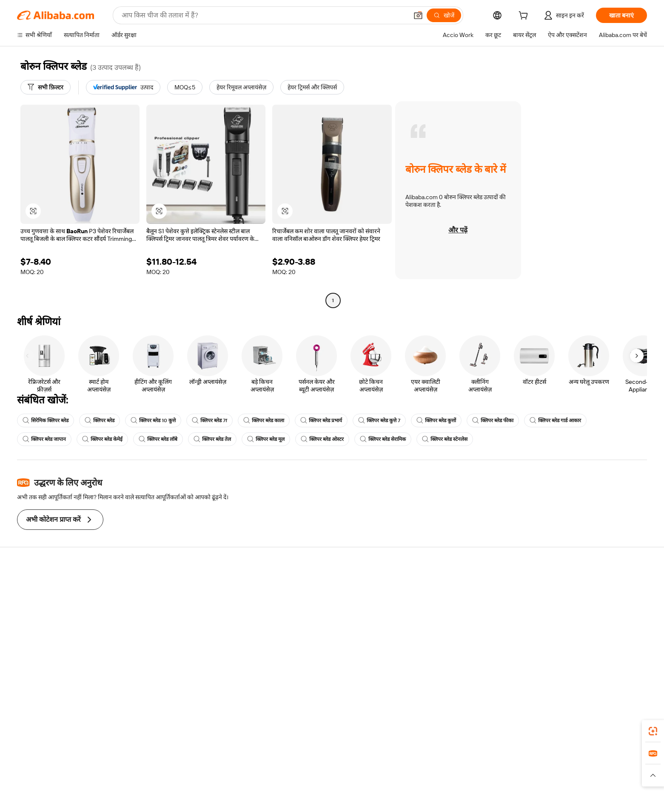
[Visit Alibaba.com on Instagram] (591, 669)
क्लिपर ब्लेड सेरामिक (383, 439)
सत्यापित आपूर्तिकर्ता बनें (446, 618)
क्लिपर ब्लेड (100, 420)
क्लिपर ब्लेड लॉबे (158, 439)
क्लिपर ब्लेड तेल (212, 439)
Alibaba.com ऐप (405, 735)
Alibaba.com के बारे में (575, 586)
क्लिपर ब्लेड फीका (493, 420)
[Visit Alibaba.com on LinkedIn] (566, 669)
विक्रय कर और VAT (311, 618)
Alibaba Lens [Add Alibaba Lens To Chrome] (64, 735)
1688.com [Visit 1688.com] (233, 773)
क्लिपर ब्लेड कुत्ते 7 (379, 420)
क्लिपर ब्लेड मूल (266, 439)
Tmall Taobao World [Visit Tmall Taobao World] (279, 773)
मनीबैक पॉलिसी (177, 602)
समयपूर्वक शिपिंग (179, 618)
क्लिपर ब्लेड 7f (209, 420)
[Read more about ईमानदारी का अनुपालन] (468, 786)
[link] (653, 731)
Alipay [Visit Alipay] (319, 773)
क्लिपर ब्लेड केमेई (102, 439)
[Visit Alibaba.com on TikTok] (617, 669)
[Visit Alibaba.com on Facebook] (553, 669)
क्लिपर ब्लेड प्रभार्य (321, 420)
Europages (467, 773)
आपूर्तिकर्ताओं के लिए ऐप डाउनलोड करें (462, 651)
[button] (418, 15)
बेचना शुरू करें (435, 586)
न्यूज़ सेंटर (559, 618)
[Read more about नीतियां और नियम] (190, 786)
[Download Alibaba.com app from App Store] (542, 735)
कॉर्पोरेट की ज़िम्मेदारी (572, 602)
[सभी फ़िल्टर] (46, 87)
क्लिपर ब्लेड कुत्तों (436, 420)
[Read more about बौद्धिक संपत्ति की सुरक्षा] (332, 786)
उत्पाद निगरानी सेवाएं (183, 651)
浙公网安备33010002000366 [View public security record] (471, 799)
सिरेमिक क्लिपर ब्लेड (46, 420)
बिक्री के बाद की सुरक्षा (184, 635)
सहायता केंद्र (43, 586)
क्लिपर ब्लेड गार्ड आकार (555, 420)
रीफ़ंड (36, 635)
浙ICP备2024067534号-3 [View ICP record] (549, 799)
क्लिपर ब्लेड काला (264, 420)
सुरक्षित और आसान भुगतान (190, 586)
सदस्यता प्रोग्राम (306, 602)
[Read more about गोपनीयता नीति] (382, 786)
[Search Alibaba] (264, 15)
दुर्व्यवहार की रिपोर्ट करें (55, 651)
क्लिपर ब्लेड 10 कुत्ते (153, 420)
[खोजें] (444, 15)
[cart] (525, 17)
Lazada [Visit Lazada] (343, 773)
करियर (557, 635)
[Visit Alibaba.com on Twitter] (579, 669)
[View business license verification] (409, 799)
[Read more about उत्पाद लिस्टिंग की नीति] (276, 786)
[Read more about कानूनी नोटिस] (230, 786)
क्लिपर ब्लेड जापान (44, 439)
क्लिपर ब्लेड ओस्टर (322, 439)
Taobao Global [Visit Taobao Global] (378, 773)
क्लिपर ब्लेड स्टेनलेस (445, 439)
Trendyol (434, 773)
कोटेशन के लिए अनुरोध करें (319, 586)
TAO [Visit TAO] (410, 773)
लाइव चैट (40, 602)
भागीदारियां (432, 635)
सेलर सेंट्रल (430, 602)
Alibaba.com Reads (315, 635)
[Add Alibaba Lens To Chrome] (136, 735)
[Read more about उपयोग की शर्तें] (421, 786)
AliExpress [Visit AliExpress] (199, 773)
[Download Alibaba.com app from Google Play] (605, 735)
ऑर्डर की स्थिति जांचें (52, 618)
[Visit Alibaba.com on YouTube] (604, 669)
